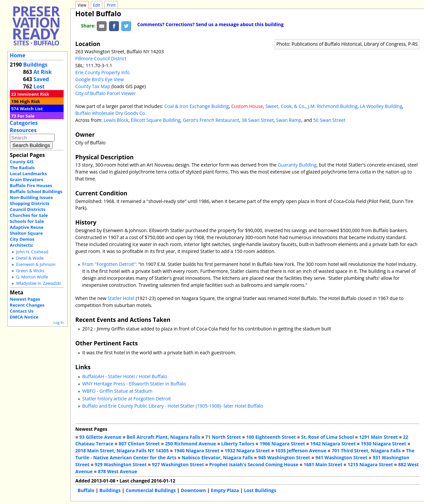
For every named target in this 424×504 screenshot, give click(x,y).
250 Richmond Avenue (190, 444)
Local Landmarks (28, 174)
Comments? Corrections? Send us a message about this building (210, 24)
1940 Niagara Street (197, 451)
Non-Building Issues (31, 197)
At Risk (43, 72)
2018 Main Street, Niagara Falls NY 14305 (122, 451)
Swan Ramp (289, 120)
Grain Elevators (27, 179)
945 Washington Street (284, 457)
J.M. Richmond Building (333, 106)
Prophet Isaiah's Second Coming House (254, 464)
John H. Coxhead (32, 252)
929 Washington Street (121, 464)
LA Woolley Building (381, 106)
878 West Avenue (117, 471)
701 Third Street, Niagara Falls (366, 451)
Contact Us (22, 311)
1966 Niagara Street (282, 444)
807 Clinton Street (139, 444)
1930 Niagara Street (383, 444)
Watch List (31, 109)
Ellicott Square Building (156, 120)
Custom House (247, 106)
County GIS (22, 162)
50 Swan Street (329, 120)
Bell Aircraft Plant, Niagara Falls (163, 437)
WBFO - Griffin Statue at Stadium (117, 391)
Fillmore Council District (101, 58)
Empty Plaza (225, 490)
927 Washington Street (178, 464)
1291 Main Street (378, 437)
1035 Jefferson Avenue (301, 451)
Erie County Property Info (102, 72)
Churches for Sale (29, 215)
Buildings (35, 65)
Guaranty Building (297, 165)
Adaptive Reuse (27, 227)
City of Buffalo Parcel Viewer (106, 93)
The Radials (22, 168)
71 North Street (223, 437)
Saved (41, 79)
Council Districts (28, 209)
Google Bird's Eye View (99, 79)
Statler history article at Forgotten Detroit (126, 399)
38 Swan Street (258, 120)
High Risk (30, 101)
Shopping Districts (30, 203)
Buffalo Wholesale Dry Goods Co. (111, 113)
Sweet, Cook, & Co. (285, 106)
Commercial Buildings (151, 490)
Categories (24, 123)
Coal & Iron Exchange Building (197, 106)
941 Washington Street (341, 457)
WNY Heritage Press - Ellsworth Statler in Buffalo (134, 384)
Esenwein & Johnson (36, 264)
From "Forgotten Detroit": (110, 264)
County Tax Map (93, 86)
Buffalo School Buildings (36, 191)
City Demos (22, 239)
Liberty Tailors (238, 444)
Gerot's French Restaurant (211, 120)
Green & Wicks (30, 271)
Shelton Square (26, 233)
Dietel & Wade (30, 258)
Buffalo (86, 490)
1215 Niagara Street (370, 464)
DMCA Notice (24, 317)
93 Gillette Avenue (100, 437)
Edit (97, 5)
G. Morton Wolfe (32, 277)
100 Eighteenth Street (271, 437)
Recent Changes (27, 305)
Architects (21, 245)
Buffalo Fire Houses (31, 185)
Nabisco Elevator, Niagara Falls (217, 457)
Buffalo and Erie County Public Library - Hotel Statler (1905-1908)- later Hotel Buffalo (173, 406)
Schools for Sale (27, 221)
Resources (23, 130)
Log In (58, 322)
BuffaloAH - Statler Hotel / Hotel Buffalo (125, 376)
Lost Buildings (260, 490)
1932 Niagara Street (247, 451)
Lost (39, 86)
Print (111, 5)
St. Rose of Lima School (327, 437)
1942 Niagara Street (333, 444)
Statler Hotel (121, 298)
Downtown (193, 490)
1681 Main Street (323, 464)
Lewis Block (116, 120)
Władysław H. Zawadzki (38, 283)
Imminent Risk (33, 94)
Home (18, 55)
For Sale (26, 116)
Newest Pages (25, 299)
